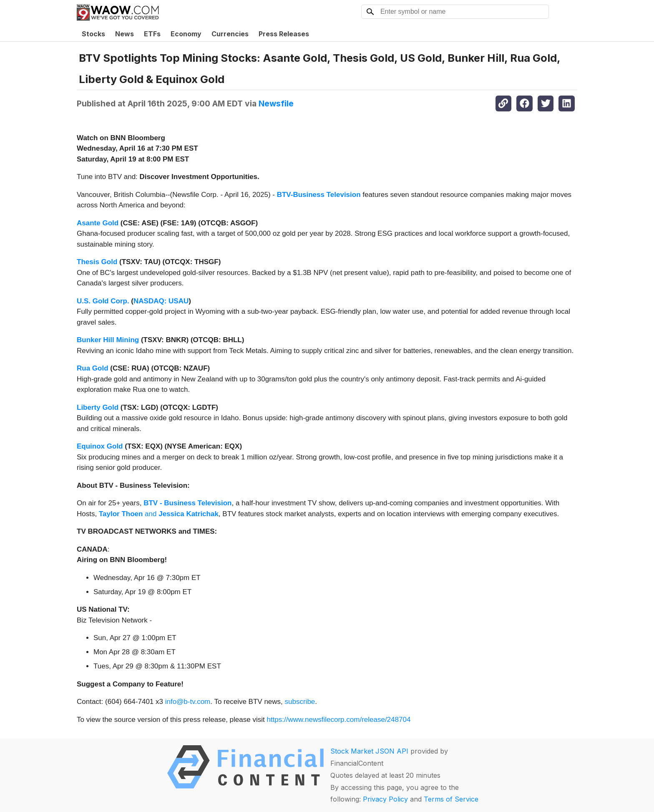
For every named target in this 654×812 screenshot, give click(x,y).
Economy (186, 34)
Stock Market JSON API (369, 751)
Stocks (93, 34)
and (159, 514)
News (125, 34)
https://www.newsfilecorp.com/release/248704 (338, 720)
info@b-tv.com (188, 702)
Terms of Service (451, 799)
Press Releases (284, 34)
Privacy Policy (385, 799)
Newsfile (276, 103)
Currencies (230, 34)
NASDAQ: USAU (161, 301)
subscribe (300, 702)
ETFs (152, 34)
